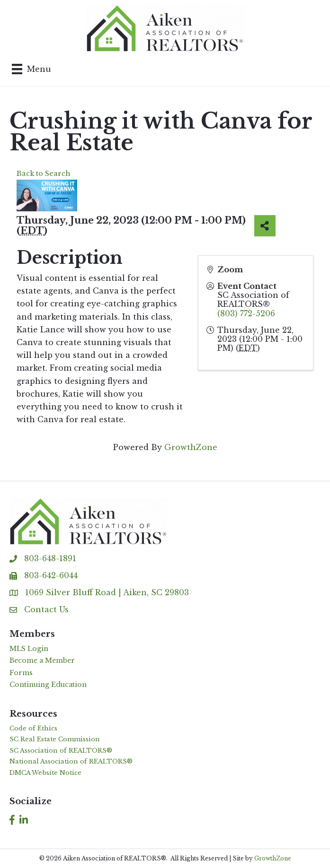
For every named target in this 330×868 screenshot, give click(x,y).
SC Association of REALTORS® (61, 751)
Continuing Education (48, 685)
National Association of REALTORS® (71, 761)
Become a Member (42, 660)
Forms (21, 673)
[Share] (265, 226)
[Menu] (31, 69)
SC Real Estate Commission (55, 739)
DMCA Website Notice (45, 773)
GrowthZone (191, 447)
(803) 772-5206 (246, 313)
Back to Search (44, 174)
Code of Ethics (33, 728)
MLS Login (29, 649)
